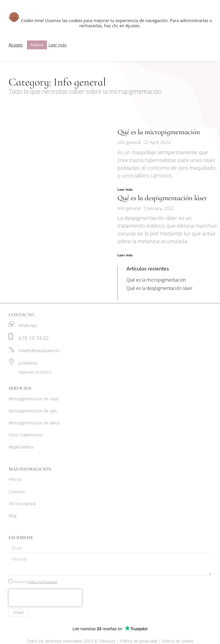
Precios (15, 479)
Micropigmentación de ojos (33, 411)
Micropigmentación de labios (34, 423)
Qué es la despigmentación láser (162, 198)
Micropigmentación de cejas (34, 399)
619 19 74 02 (34, 338)
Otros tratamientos (26, 435)
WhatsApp (28, 325)
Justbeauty (28, 363)
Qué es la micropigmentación (159, 132)
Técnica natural (22, 504)
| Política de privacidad (137, 641)
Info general (129, 142)
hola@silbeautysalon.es (39, 351)
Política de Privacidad (42, 582)
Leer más (57, 45)
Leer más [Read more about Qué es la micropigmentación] (125, 189)
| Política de (176, 641)
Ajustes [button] (16, 45)
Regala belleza (21, 447)
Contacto (17, 492)
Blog (12, 516)
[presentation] (45, 598)
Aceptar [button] (37, 45)
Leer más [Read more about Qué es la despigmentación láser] (125, 255)
